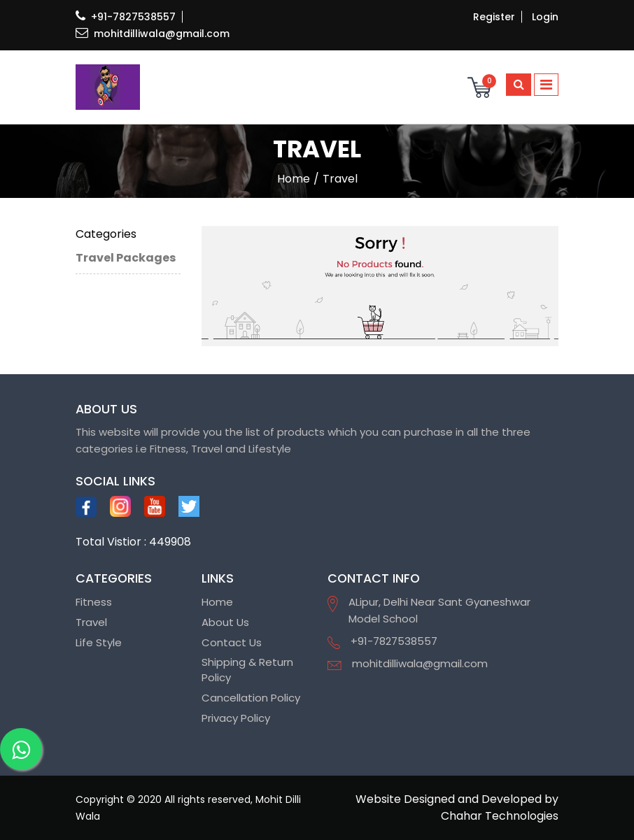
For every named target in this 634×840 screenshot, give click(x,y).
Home (217, 602)
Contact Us (232, 642)
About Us (225, 622)
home (294, 179)
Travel (91, 622)
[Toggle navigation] (546, 85)
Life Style (99, 642)
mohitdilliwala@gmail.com (153, 34)
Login (545, 17)
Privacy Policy (236, 718)
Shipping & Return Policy (247, 670)
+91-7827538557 (126, 17)
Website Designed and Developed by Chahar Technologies (457, 807)
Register (494, 17)
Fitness (94, 602)
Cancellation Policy (251, 698)
